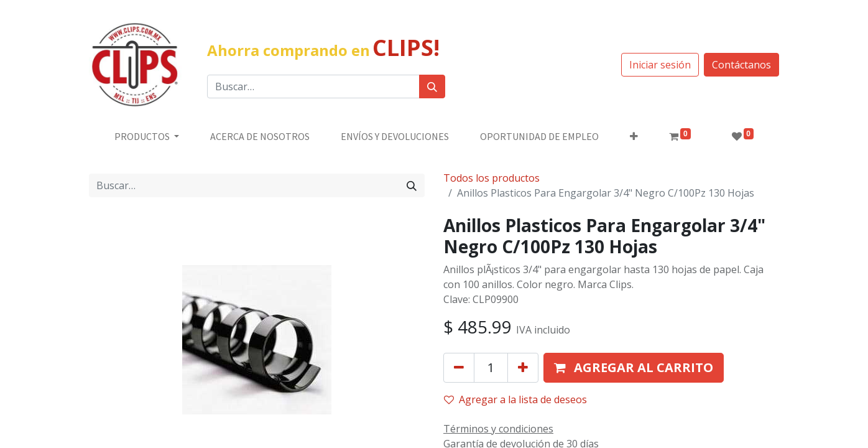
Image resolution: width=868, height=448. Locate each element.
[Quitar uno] (459, 368)
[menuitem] (260, 136)
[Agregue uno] (523, 368)
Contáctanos (741, 65)
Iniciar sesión (660, 65)
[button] (634, 136)
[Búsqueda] (432, 86)
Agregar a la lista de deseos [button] (515, 399)
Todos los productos (492, 178)
